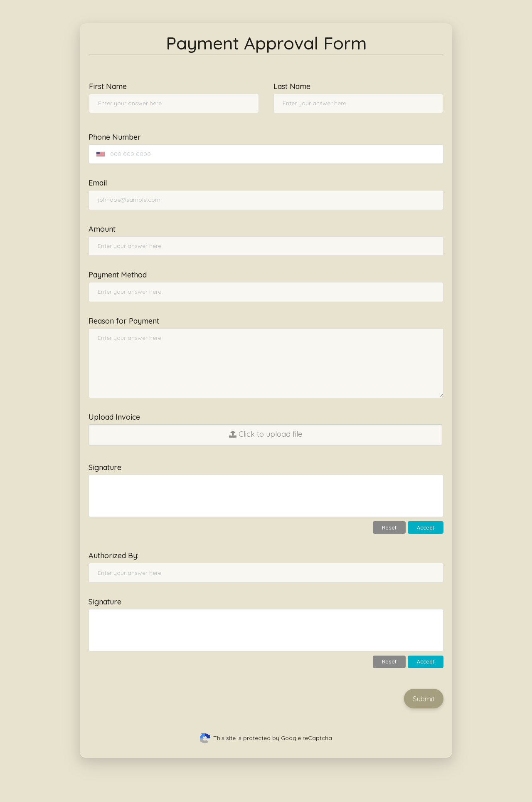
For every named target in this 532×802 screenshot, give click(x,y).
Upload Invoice (114, 417)
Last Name (292, 86)
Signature (105, 467)
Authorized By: (113, 556)
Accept (426, 528)
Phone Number (115, 137)
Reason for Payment (124, 321)
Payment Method (118, 275)
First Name (108, 86)
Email (98, 183)
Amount (102, 229)
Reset (389, 528)
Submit (424, 699)
